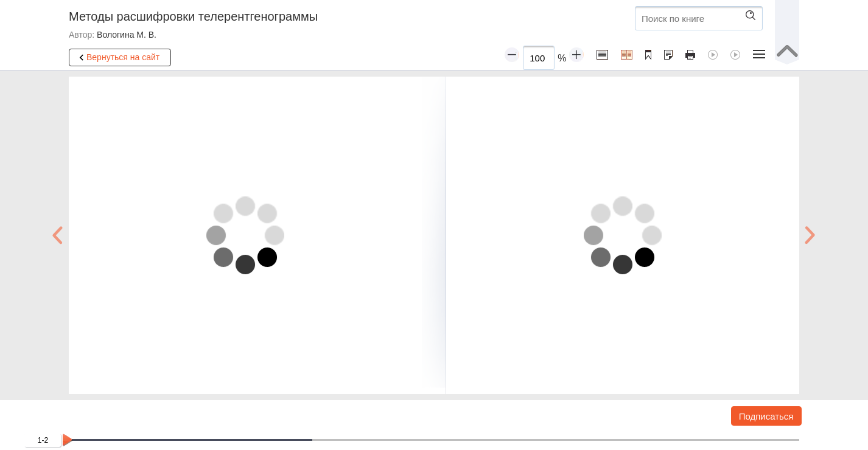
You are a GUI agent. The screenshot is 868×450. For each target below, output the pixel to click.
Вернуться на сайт (117, 58)
